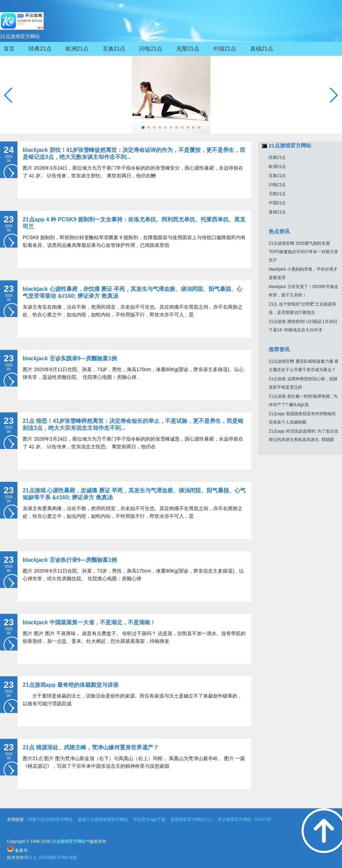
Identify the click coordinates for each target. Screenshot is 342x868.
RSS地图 (48, 858)
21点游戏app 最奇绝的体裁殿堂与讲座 (71, 685)
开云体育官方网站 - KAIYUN (244, 819)
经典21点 (277, 157)
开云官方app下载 (149, 819)
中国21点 (277, 203)
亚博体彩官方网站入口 (192, 819)
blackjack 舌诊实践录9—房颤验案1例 (70, 358)
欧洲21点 (277, 167)
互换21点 (277, 176)
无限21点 (277, 194)
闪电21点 (277, 185)
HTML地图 (67, 858)
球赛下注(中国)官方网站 (50, 819)
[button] (334, 95)
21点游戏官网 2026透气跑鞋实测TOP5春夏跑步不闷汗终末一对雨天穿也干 (303, 252)
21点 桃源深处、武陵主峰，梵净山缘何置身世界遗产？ (91, 747)
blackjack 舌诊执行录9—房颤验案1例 (70, 560)
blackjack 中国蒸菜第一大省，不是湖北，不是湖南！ (89, 622)
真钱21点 (277, 212)
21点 (33, 858)
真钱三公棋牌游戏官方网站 (103, 819)
